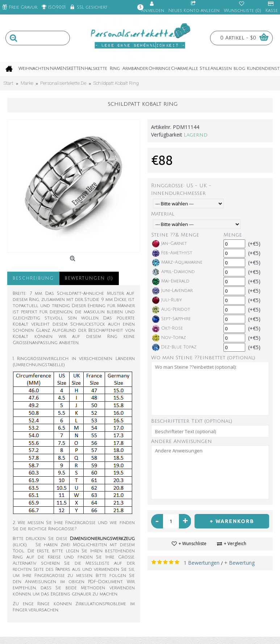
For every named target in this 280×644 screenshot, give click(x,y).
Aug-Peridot (171, 310)
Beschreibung (33, 278)
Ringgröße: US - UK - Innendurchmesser (181, 189)
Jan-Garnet (170, 244)
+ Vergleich (235, 543)
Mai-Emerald (171, 281)
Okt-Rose (168, 329)
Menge (233, 235)
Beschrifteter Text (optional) (192, 421)
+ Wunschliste (193, 543)
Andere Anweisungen (181, 441)
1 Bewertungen (202, 563)
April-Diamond (174, 272)
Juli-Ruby (167, 300)
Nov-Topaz (169, 338)
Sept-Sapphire (172, 319)
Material (163, 214)
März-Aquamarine (177, 263)
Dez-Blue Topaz (174, 347)
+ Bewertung (239, 563)
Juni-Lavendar (172, 291)
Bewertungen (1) (89, 278)
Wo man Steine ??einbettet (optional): (204, 358)
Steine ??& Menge (175, 235)
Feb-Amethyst (172, 253)
